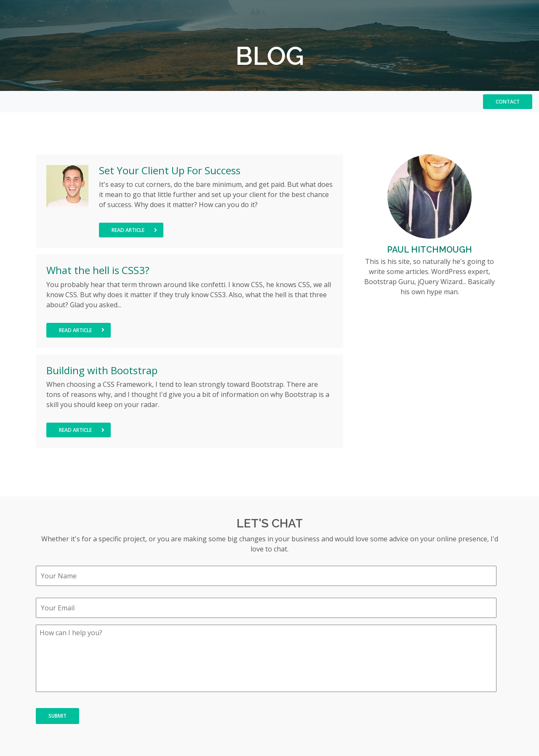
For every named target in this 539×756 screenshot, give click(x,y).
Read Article (134, 230)
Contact (508, 102)
